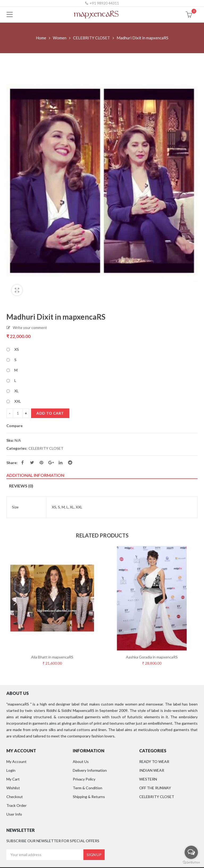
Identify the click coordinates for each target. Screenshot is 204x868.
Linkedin (61, 462)
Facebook (22, 462)
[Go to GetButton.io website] (191, 863)
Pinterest (41, 462)
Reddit (70, 462)
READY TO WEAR (154, 761)
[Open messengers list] (191, 852)
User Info (14, 814)
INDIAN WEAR (152, 770)
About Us (81, 761)
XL (16, 391)
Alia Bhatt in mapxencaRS (52, 657)
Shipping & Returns (89, 797)
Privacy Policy (84, 779)
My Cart (13, 779)
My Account (16, 761)
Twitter (32, 462)
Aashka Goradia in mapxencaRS (152, 657)
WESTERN (148, 779)
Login (11, 770)
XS (17, 349)
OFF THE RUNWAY (155, 788)
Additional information (35, 475)
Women (60, 38)
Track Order (16, 805)
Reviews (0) (21, 486)
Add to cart (50, 413)
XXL (18, 401)
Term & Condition (88, 788)
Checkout (15, 797)
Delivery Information (90, 770)
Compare (14, 426)
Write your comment (30, 327)
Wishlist (13, 788)
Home (41, 38)
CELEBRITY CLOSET (92, 38)
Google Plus (51, 462)
